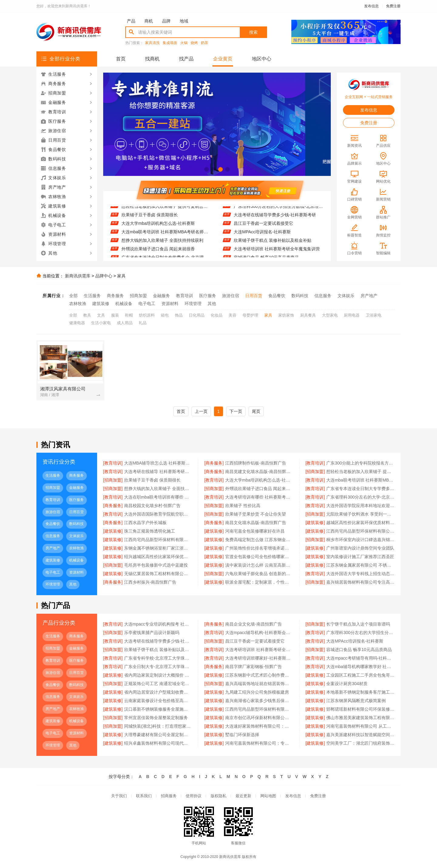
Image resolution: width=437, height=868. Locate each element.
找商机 (152, 59)
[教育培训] (113, 463)
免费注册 (393, 6)
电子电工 (147, 304)
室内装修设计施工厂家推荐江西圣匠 (360, 557)
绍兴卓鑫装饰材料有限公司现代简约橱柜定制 (158, 743)
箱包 (165, 315)
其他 (212, 304)
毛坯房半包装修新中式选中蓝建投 (156, 565)
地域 (184, 21)
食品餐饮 (277, 296)
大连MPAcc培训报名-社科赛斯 (262, 235)
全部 (73, 296)
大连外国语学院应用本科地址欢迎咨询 (360, 506)
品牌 (166, 21)
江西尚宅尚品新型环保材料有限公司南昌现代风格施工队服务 (158, 540)
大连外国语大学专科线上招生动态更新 (360, 574)
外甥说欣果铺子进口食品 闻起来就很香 (158, 252)
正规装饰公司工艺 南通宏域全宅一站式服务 (158, 684)
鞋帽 (129, 315)
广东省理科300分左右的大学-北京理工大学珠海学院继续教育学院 (360, 497)
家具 (121, 276)
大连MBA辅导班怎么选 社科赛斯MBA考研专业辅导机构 (158, 463)
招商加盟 (138, 296)
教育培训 (185, 296)
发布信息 (371, 6)
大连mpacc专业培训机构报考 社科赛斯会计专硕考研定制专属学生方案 (158, 624)
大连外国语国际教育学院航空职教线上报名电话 (158, 514)
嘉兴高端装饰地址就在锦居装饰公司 (259, 684)
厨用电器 (352, 315)
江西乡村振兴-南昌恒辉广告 (150, 582)
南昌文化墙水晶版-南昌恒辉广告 (256, 523)
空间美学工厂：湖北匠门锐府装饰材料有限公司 (360, 743)
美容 (232, 315)
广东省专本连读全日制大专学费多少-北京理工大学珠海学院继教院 (360, 489)
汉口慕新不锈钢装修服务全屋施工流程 (158, 709)
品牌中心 (104, 276)
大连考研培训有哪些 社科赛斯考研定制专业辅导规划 (259, 497)
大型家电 (330, 315)
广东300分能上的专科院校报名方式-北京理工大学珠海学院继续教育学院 (360, 463)
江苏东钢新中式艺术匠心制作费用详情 (259, 675)
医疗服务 (208, 296)
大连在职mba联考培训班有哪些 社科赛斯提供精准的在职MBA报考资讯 (158, 497)
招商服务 (169, 796)
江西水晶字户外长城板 (145, 523)
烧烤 (194, 43)
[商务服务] (214, 463)
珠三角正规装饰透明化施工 (150, 531)
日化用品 (197, 315)
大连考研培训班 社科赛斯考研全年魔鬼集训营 (277, 252)
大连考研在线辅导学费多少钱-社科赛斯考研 (275, 218)
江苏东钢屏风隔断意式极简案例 (356, 701)
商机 (149, 21)
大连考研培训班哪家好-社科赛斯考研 (259, 658)
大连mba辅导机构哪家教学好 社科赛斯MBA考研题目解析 (360, 667)
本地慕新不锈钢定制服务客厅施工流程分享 (360, 692)
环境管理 (193, 304)
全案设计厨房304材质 (347, 684)
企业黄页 (223, 59)
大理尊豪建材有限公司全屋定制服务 (158, 735)
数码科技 (300, 296)
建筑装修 (101, 304)
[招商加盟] (315, 472)
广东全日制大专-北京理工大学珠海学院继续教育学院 (158, 667)
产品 (131, 21)
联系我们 (144, 796)
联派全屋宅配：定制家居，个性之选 (259, 582)
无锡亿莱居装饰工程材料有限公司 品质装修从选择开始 (158, 574)
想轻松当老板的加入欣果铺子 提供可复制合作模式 (166, 209)
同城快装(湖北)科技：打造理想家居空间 (158, 726)
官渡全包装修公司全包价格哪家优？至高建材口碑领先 (259, 557)
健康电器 (77, 323)
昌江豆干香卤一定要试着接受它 (263, 226)
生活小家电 (101, 323)
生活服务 (92, 296)
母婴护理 (250, 315)
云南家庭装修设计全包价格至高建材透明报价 (158, 701)
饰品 (179, 315)
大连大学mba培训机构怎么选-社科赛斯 (158, 226)
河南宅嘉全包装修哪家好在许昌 (255, 531)
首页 (121, 59)
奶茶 (205, 43)
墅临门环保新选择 (242, 735)
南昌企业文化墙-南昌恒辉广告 (254, 624)
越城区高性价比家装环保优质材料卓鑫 (360, 523)
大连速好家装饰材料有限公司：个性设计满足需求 (259, 726)
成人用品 (125, 323)
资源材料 (170, 304)
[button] (207, 169)
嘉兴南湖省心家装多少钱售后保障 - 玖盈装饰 (259, 701)
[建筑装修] (315, 523)
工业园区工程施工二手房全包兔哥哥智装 (360, 675)
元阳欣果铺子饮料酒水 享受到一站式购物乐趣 (360, 514)
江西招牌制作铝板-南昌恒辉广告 (256, 463)
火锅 (184, 43)
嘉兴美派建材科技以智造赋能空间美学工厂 (360, 735)
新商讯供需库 (78, 276)
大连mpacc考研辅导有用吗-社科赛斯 (360, 658)
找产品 (186, 59)
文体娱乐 (346, 296)
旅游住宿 (231, 296)
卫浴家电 (374, 315)
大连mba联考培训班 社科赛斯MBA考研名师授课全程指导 (166, 235)
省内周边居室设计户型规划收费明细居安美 (158, 692)
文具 (101, 315)
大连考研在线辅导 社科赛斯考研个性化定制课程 (158, 472)
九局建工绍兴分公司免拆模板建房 (257, 692)
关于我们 (119, 796)
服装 (115, 315)
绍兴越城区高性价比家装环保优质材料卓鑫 (158, 557)
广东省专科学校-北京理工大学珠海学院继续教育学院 (158, 658)
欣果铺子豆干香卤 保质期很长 (150, 218)
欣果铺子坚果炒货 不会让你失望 (256, 514)
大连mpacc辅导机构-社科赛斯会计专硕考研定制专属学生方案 (259, 633)
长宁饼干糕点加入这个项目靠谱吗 (358, 624)
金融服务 (161, 296)
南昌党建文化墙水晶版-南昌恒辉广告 (259, 472)
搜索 (253, 32)
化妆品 (217, 315)
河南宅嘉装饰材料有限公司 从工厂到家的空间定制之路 (360, 726)
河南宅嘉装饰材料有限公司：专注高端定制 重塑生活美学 (259, 743)
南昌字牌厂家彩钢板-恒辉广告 (254, 667)
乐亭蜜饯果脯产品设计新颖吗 (152, 633)
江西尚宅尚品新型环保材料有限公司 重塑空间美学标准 (259, 709)
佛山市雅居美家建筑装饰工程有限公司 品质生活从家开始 (360, 718)
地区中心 (262, 59)
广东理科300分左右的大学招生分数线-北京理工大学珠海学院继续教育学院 (278, 209)
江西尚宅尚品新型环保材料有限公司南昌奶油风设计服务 (360, 531)
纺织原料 (147, 315)
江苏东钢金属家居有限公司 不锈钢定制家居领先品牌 (360, 565)
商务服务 (115, 296)
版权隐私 (218, 796)
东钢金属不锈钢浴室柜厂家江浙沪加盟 (158, 548)
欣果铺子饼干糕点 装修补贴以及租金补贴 (273, 243)
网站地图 (268, 796)
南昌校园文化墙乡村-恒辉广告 (152, 506)
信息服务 (323, 296)
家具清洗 (152, 43)
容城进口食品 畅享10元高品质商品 (359, 650)
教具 (87, 315)
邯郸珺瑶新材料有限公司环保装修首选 (360, 709)
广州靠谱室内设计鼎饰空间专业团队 (360, 548)
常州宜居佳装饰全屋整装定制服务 (156, 718)
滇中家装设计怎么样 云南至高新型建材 (259, 565)
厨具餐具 (308, 315)
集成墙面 (170, 43)
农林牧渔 (78, 304)
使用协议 (194, 796)
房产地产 (369, 296)
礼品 (143, 323)
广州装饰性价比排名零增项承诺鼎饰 (259, 548)
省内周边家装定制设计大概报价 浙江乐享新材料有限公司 (158, 675)
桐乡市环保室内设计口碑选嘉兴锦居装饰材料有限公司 (360, 540)
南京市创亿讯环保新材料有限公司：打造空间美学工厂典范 (259, 718)
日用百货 (254, 296)
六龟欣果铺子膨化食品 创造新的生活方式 (259, 574)
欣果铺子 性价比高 (243, 506)
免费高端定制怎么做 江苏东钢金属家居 (259, 540)
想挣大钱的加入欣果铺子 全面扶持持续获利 (162, 243)
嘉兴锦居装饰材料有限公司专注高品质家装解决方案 (360, 582)
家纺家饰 (286, 315)
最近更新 (243, 796)
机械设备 (124, 304)
